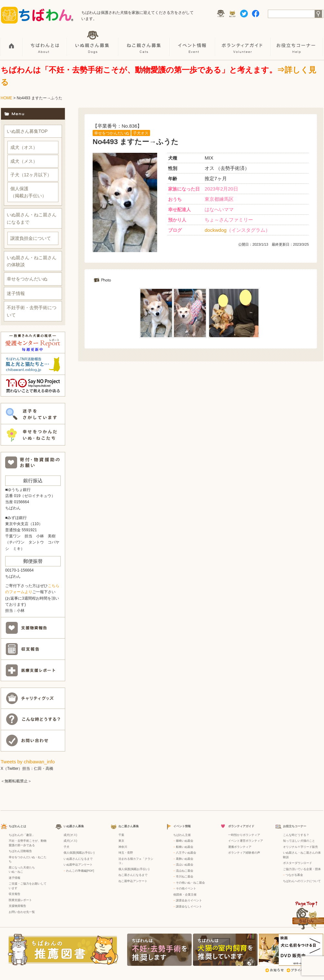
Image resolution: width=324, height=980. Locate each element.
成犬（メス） (24, 161)
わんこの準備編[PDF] (80, 871)
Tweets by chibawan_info (28, 762)
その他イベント (186, 888)
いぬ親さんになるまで (78, 859)
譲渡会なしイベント (189, 906)
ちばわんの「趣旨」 (22, 835)
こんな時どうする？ (296, 835)
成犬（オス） (24, 147)
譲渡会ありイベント (189, 900)
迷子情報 (16, 293)
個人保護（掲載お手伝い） (28, 192)
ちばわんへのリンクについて (302, 881)
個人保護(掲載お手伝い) (79, 853)
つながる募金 (294, 875)
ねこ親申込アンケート (133, 881)
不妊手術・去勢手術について (32, 311)
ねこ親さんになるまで (133, 875)
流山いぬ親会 (185, 865)
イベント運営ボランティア (246, 841)
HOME (12, 42)
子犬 (66, 847)
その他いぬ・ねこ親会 (190, 883)
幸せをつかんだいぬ (112, 133)
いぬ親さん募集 (93, 42)
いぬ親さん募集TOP (27, 131)
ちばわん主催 (182, 835)
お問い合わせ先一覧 (22, 912)
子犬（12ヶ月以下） (31, 175)
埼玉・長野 (126, 853)
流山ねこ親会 (185, 871)
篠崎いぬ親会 (185, 841)
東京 (121, 841)
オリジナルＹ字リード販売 (300, 847)
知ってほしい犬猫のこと (299, 841)
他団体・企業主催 (185, 895)
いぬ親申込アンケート (78, 865)
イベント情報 (193, 42)
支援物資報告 (17, 906)
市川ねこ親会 (185, 877)
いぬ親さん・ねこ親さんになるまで (32, 218)
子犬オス (141, 133)
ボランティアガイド (243, 42)
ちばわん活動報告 (20, 851)
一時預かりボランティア (244, 835)
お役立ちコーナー (297, 42)
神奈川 (123, 847)
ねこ (20, 872)
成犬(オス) (70, 835)
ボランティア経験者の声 (244, 853)
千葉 (121, 835)
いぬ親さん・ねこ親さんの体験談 (32, 261)
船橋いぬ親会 (185, 847)
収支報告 (15, 894)
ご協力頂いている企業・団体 (302, 869)
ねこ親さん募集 (144, 42)
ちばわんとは (45, 42)
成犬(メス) (70, 841)
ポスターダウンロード (298, 863)
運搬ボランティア (240, 847)
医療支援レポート (20, 900)
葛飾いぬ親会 (185, 859)
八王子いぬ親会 (186, 853)
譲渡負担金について (31, 238)
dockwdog (216, 230)
